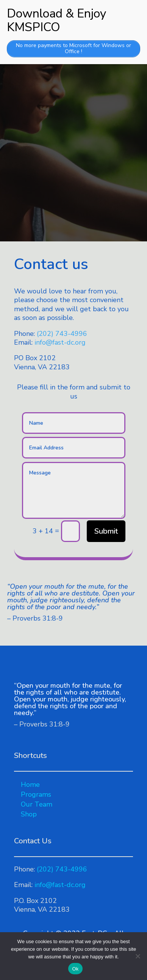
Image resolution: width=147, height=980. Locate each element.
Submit (106, 531)
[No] (138, 956)
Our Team (37, 804)
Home (30, 785)
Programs (36, 794)
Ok (75, 969)
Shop (29, 814)
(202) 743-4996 (62, 334)
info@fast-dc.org (60, 342)
